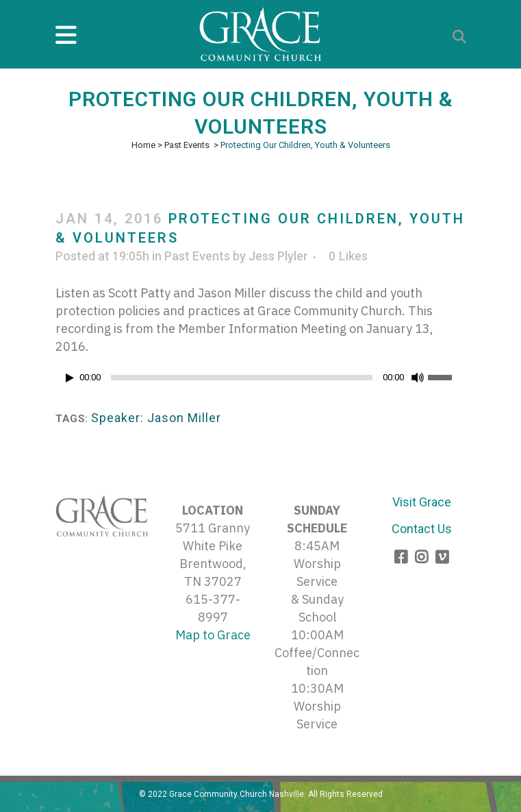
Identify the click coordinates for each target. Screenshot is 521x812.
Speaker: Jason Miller (156, 418)
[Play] (70, 378)
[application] (261, 381)
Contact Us (422, 529)
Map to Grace (213, 635)
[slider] (242, 378)
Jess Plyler (278, 256)
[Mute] (418, 378)
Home (143, 145)
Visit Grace (422, 502)
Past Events (187, 145)
